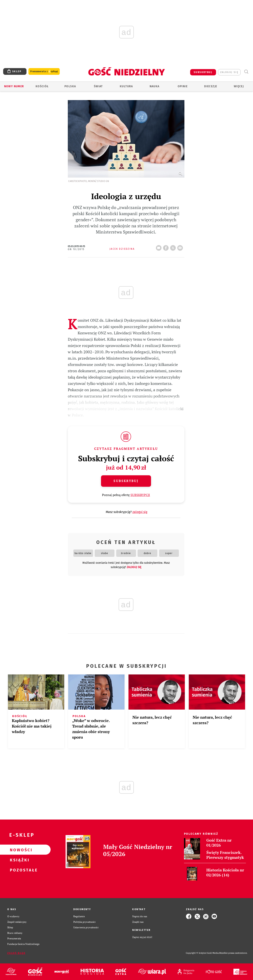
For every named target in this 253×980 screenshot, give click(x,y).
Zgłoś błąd (16, 953)
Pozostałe (19, 870)
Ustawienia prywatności (86, 927)
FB (167, 247)
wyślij (181, 247)
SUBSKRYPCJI (140, 495)
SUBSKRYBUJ (203, 72)
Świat (98, 86)
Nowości (19, 850)
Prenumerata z (44, 72)
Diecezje (211, 86)
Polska (70, 86)
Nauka (155, 86)
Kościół (42, 86)
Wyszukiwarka (246, 72)
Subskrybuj (126, 481)
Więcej (239, 86)
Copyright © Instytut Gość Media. (202, 953)
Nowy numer (14, 86)
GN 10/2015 (76, 249)
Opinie (183, 86)
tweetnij (174, 247)
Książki (19, 860)
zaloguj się (229, 72)
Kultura (126, 86)
